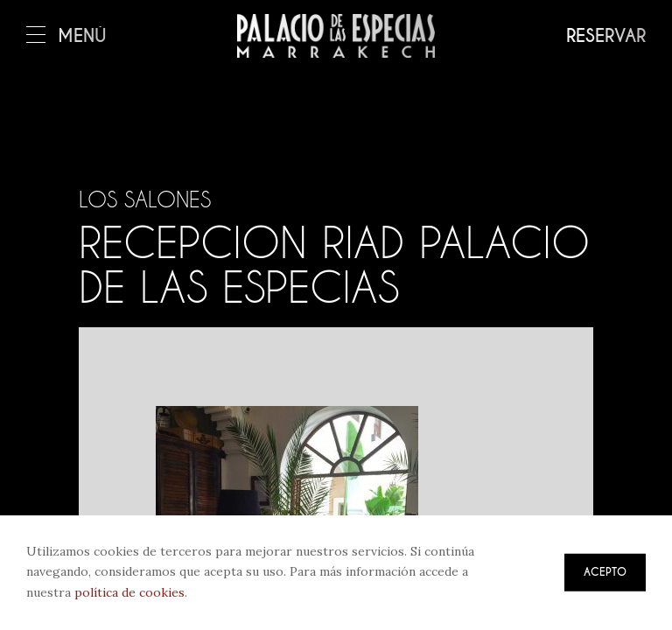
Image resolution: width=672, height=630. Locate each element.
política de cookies (129, 592)
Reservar (606, 36)
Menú (66, 36)
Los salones (145, 199)
